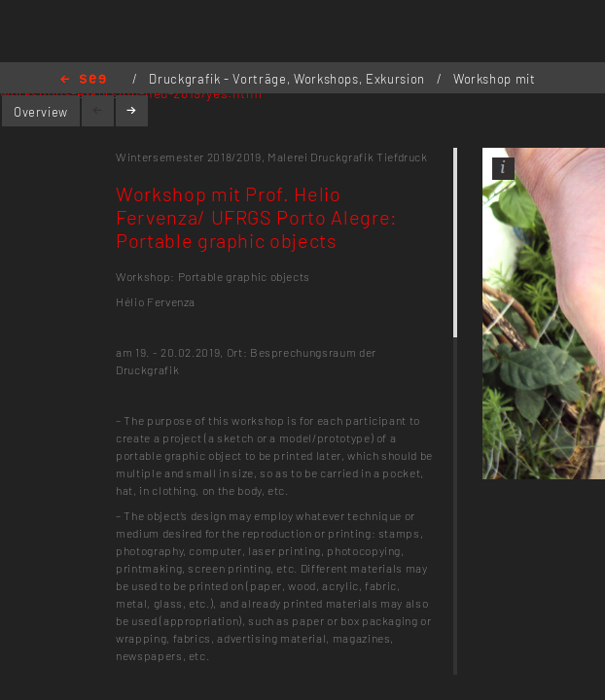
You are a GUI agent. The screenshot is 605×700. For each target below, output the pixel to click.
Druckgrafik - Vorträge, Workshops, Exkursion (288, 79)
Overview (41, 112)
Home (83, 80)
